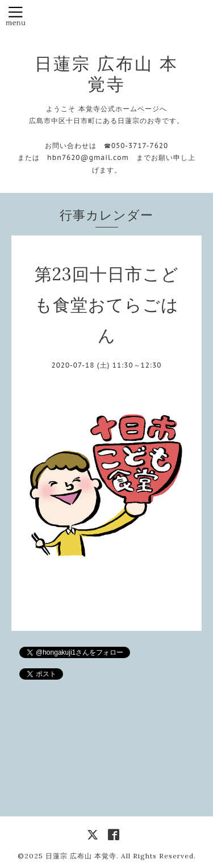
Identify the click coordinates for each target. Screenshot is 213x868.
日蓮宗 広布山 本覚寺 (106, 74)
